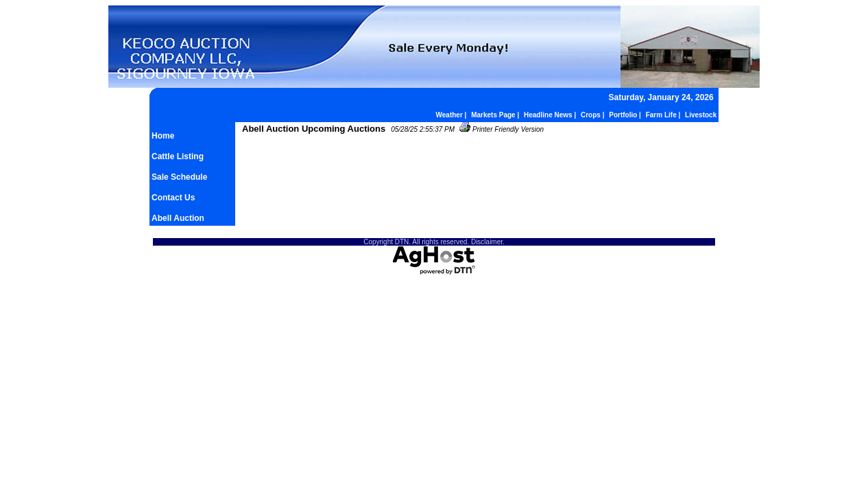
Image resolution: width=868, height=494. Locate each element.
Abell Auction (178, 218)
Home (163, 136)
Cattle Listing (178, 156)
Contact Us (173, 198)
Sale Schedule (179, 177)
